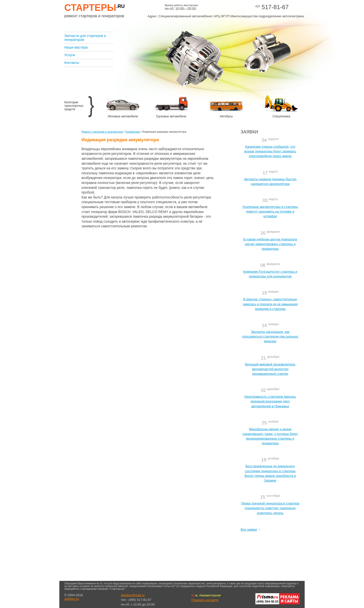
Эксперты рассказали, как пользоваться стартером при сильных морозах (270, 336)
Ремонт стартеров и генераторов (102, 132)
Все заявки (249, 529)
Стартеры (94, 8)
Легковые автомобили (123, 116)
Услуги (70, 55)
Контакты (72, 63)
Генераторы (133, 132)
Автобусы (226, 116)
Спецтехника (281, 116)
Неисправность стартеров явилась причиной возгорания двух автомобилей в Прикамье (270, 401)
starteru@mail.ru (133, 595)
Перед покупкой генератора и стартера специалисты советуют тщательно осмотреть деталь (270, 508)
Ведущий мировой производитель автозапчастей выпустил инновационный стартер (270, 369)
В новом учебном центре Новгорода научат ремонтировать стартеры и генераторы (270, 244)
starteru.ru (72, 599)
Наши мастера (76, 47)
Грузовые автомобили (171, 116)
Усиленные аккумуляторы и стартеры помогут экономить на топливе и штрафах (270, 211)
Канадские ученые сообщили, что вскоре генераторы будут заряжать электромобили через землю (270, 151)
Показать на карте (205, 600)
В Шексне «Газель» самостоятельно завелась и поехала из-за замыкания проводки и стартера (270, 304)
